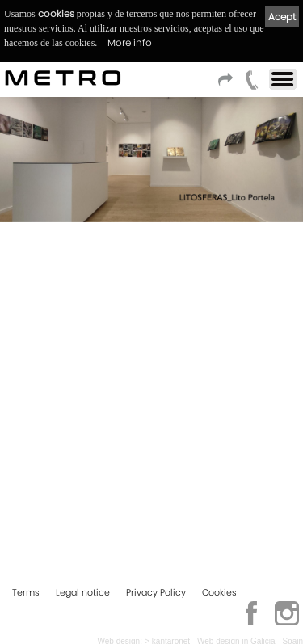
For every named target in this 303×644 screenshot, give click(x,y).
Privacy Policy (156, 592)
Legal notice (83, 592)
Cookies (219, 592)
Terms (26, 592)
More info (130, 42)
